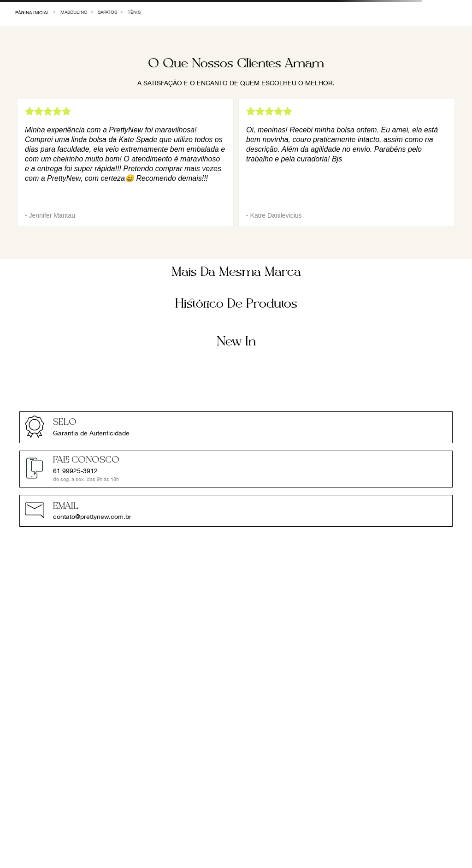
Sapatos (107, 12)
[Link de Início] (32, 12)
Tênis (134, 12)
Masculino (74, 12)
